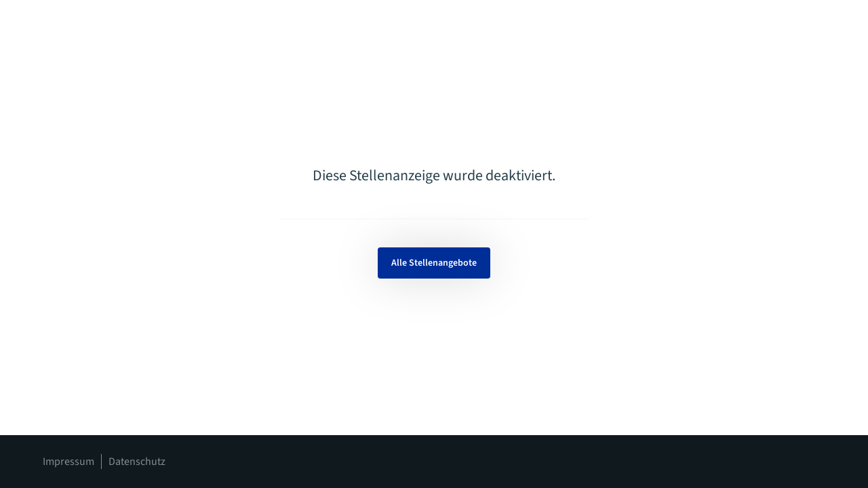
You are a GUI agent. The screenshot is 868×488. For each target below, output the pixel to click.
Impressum (68, 462)
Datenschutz (137, 462)
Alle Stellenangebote (434, 263)
